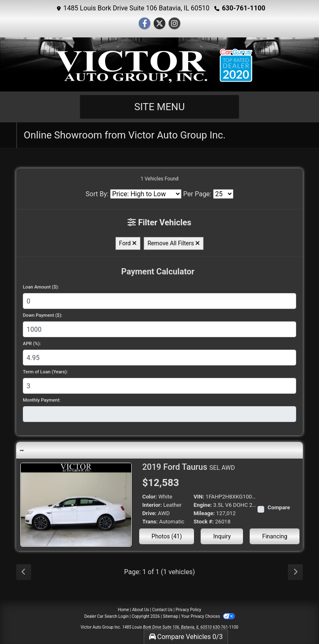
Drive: (150, 513)
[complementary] (294, 619)
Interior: (152, 505)
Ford (128, 243)
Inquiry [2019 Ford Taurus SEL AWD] (222, 536)
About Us (141, 610)
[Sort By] (146, 194)
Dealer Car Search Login (107, 616)
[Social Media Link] (174, 24)
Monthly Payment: (42, 400)
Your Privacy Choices (208, 616)
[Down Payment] (159, 329)
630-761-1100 (243, 8)
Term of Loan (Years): (45, 372)
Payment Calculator (158, 271)
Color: (150, 497)
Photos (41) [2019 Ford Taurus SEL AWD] (167, 536)
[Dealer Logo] (159, 66)
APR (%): (32, 344)
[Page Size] (223, 194)
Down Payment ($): (43, 315)
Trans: (150, 522)
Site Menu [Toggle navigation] (159, 107)
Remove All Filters (174, 243)
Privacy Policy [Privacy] (189, 610)
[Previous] (24, 572)
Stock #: (204, 522)
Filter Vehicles (159, 222)
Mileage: (204, 513)
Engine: (203, 505)
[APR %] (159, 358)
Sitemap (171, 616)
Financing (275, 536)
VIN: (199, 497)
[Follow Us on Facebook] (145, 24)
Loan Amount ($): (41, 287)
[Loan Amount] (159, 301)
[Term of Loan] (159, 386)
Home (124, 610)
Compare (279, 507)
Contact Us (162, 610)
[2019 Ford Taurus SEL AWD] (76, 504)
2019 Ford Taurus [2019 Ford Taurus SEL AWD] (189, 467)
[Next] (295, 572)
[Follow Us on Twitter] (159, 24)
